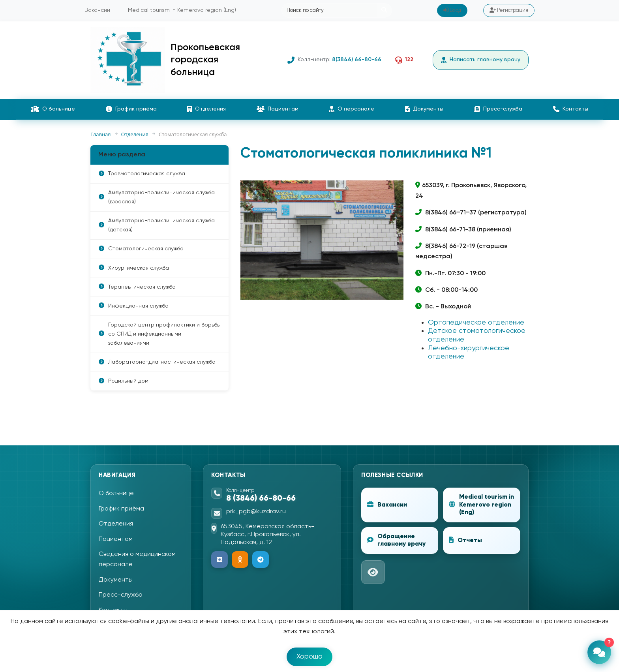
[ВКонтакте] (219, 559)
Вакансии (97, 10)
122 (409, 60)
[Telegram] (261, 559)
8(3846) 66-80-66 (357, 60)
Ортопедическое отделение (476, 323)
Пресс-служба (498, 109)
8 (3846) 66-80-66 (261, 499)
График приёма (131, 109)
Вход (452, 10)
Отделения (206, 109)
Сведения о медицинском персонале (137, 559)
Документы (424, 109)
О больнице (53, 109)
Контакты (571, 109)
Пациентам (278, 109)
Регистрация (509, 10)
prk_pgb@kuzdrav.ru (256, 512)
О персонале (352, 109)
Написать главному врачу (481, 60)
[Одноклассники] (240, 559)
